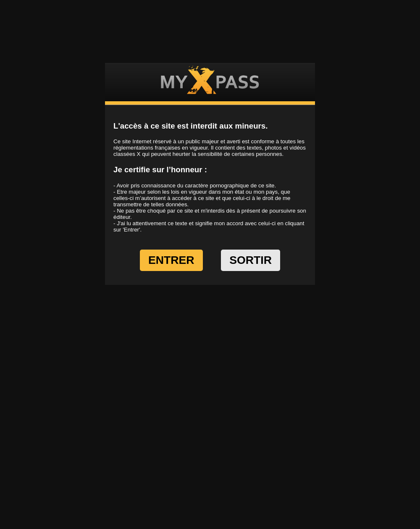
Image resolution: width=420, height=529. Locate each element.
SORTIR (251, 260)
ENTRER (171, 260)
